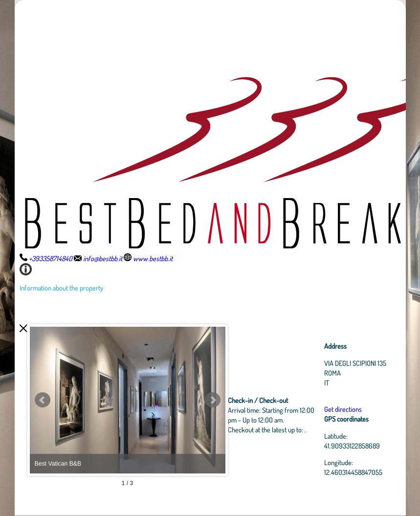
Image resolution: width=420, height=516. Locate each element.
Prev (43, 400)
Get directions (343, 409)
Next (213, 400)
